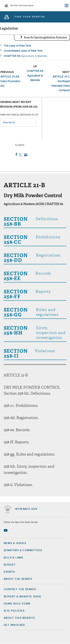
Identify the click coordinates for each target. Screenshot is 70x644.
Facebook (16, 154)
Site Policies (14, 611)
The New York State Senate (22, 6)
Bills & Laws (14, 558)
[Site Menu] (66, 6)
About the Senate (18, 579)
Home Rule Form (17, 604)
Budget (10, 565)
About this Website (19, 618)
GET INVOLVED (14, 625)
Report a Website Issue (23, 597)
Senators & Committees (23, 550)
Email (25, 155)
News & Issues (15, 543)
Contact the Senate (20, 589)
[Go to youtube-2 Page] (6, 530)
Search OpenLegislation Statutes (45, 37)
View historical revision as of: (19, 115)
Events (9, 572)
